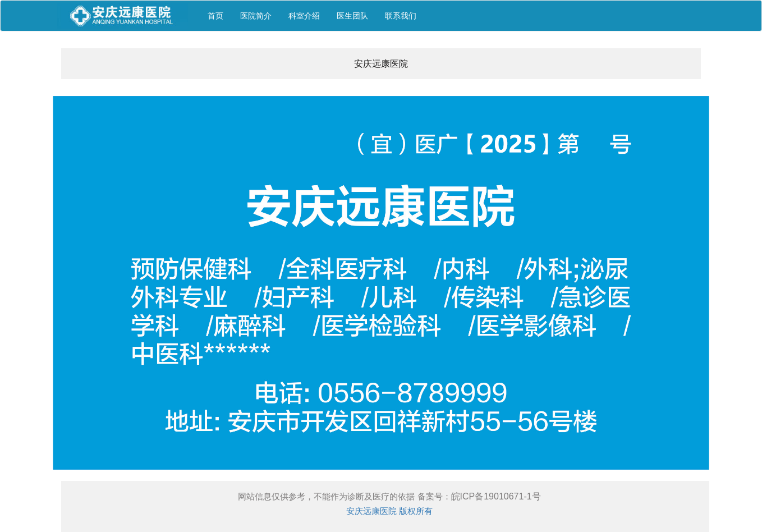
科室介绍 (304, 16)
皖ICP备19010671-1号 (496, 496)
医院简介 (256, 16)
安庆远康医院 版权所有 (389, 511)
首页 (215, 16)
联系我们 (401, 16)
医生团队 (352, 16)
